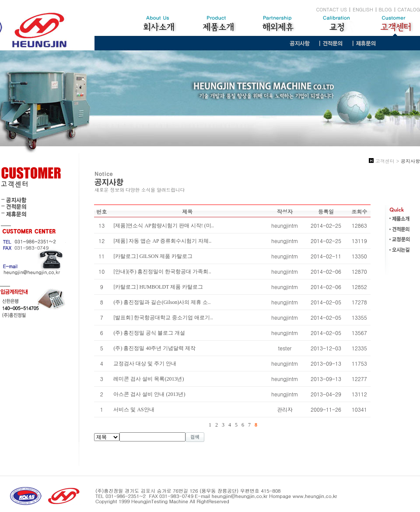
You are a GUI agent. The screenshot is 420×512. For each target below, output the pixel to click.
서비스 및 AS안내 (134, 410)
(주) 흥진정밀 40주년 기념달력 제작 (154, 348)
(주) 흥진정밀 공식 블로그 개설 (149, 333)
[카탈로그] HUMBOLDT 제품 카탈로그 (158, 287)
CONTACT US (331, 9)
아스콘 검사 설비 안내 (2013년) (149, 394)
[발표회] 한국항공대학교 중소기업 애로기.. (163, 318)
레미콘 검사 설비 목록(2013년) (149, 379)
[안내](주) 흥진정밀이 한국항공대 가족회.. (162, 272)
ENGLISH (363, 9)
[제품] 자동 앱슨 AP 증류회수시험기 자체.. (162, 241)
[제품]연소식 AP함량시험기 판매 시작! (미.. (163, 226)
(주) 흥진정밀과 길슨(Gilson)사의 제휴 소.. (162, 302)
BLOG (385, 9)
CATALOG (409, 9)
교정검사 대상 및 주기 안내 (145, 364)
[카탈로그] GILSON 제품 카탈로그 (153, 256)
